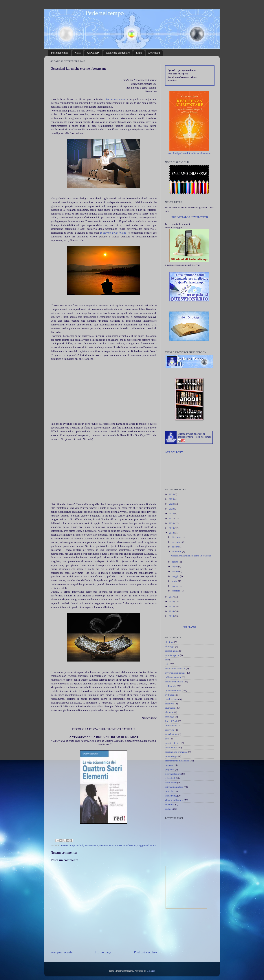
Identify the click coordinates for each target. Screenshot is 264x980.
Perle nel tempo (60, 53)
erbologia (170, 717)
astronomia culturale (175, 668)
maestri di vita (172, 743)
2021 (172, 518)
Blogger (151, 971)
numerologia (171, 756)
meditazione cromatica (176, 752)
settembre (177, 551)
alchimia (169, 642)
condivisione (171, 699)
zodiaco (169, 809)
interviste (170, 730)
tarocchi (169, 791)
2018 (172, 533)
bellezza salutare (173, 677)
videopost (170, 804)
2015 (172, 606)
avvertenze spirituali (71, 845)
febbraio (176, 591)
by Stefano (170, 695)
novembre (177, 542)
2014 (172, 611)
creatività (170, 704)
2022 (172, 513)
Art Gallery (93, 53)
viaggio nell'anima (146, 845)
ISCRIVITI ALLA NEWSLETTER (189, 217)
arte (167, 660)
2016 (172, 601)
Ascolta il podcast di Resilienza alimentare (189, 153)
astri (167, 664)
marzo (175, 586)
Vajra (78, 53)
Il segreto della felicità (113, 233)
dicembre (177, 537)
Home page (103, 952)
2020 (172, 523)
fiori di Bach (171, 721)
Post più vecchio (145, 952)
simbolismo (171, 782)
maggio (176, 576)
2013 (172, 616)
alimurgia (170, 646)
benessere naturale (174, 682)
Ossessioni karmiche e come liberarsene (191, 556)
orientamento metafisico (177, 761)
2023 (172, 509)
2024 (172, 504)
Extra (139, 53)
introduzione (171, 734)
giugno (176, 571)
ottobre (176, 547)
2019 (172, 528)
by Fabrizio (171, 686)
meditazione (171, 747)
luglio (175, 566)
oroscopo (170, 765)
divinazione (171, 708)
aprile (175, 581)
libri (167, 739)
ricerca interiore (117, 845)
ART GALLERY (174, 452)
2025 (172, 499)
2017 (172, 597)
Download (154, 53)
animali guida (172, 651)
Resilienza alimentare (118, 53)
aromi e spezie (172, 655)
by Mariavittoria (90, 845)
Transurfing (171, 796)
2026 (172, 494)
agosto (175, 562)
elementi (104, 845)
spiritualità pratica (174, 787)
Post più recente (62, 952)
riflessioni (131, 845)
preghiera (170, 769)
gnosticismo (171, 725)
